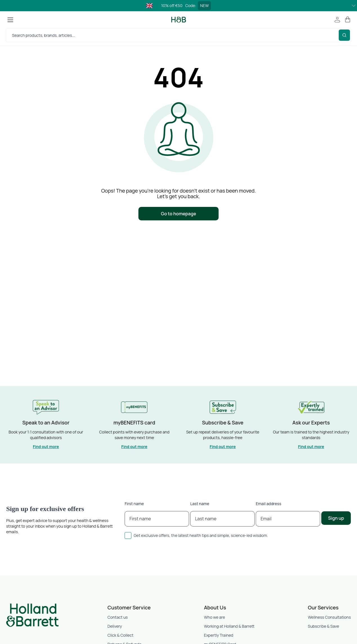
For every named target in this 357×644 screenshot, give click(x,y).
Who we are (215, 617)
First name (134, 504)
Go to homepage (178, 214)
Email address (269, 504)
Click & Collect (120, 635)
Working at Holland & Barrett (229, 626)
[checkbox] (128, 535)
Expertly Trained (219, 635)
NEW (204, 5)
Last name (200, 504)
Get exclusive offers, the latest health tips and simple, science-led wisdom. (201, 535)
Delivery (115, 626)
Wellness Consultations (329, 617)
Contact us (118, 617)
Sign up (336, 518)
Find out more (46, 447)
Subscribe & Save (323, 626)
